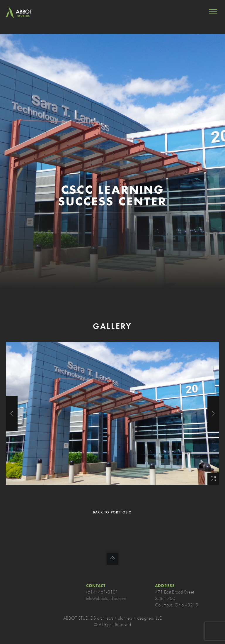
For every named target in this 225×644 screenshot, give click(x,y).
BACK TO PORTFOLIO (112, 512)
